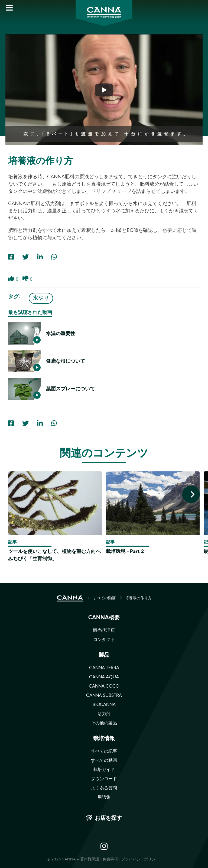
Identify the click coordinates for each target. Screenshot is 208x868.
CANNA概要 (104, 618)
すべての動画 (104, 598)
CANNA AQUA (104, 677)
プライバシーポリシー (140, 859)
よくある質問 (104, 788)
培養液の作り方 (138, 598)
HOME (70, 598)
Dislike (26, 282)
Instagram (104, 847)
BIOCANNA (104, 705)
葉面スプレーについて (70, 389)
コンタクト (104, 640)
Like (11, 282)
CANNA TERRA (104, 668)
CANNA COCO (104, 686)
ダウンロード (104, 779)
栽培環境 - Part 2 (125, 552)
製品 (104, 655)
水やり (41, 298)
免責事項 (110, 859)
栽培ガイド (104, 770)
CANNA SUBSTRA (104, 696)
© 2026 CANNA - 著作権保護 (73, 859)
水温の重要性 (61, 334)
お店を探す (108, 818)
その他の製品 (104, 723)
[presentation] (191, 494)
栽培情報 (104, 739)
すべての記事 (104, 752)
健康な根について (66, 362)
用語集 (104, 798)
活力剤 (104, 714)
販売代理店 (104, 631)
